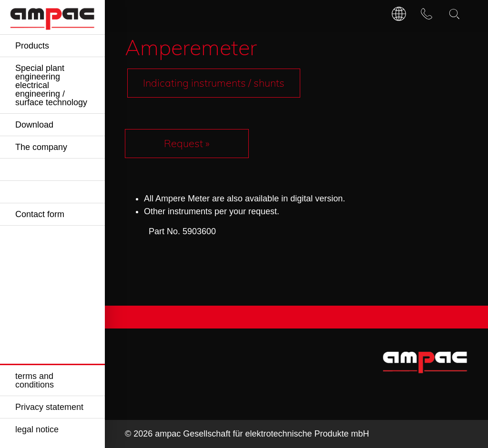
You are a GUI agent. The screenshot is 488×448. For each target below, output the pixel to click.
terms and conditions (35, 380)
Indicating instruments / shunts (214, 83)
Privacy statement (49, 407)
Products (32, 46)
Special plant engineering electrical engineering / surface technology (51, 85)
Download (34, 125)
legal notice (37, 429)
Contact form (40, 214)
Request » (187, 143)
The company (41, 147)
